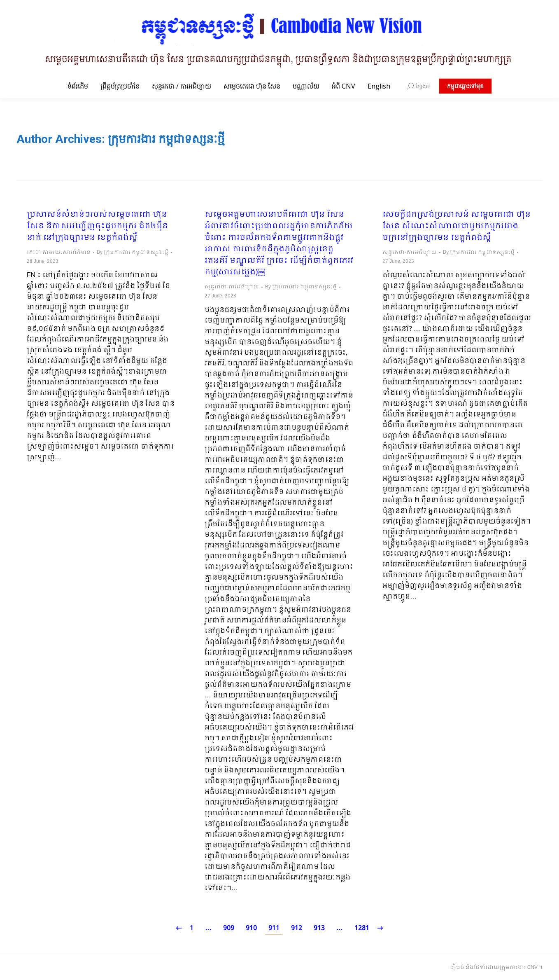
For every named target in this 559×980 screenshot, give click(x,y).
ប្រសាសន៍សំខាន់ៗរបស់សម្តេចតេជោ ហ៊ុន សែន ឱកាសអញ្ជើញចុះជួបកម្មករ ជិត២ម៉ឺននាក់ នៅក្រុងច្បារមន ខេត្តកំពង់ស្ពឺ (97, 227)
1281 (362, 928)
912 (297, 928)
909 (229, 928)
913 (319, 928)
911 (274, 928)
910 (251, 928)
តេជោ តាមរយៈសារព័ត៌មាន (59, 253)
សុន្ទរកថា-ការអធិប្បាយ (232, 287)
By (133, 253)
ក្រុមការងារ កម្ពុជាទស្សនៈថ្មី (166, 139)
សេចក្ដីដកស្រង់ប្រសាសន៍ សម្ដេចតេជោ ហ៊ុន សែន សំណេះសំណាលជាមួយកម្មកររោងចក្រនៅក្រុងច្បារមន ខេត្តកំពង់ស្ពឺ (457, 227)
